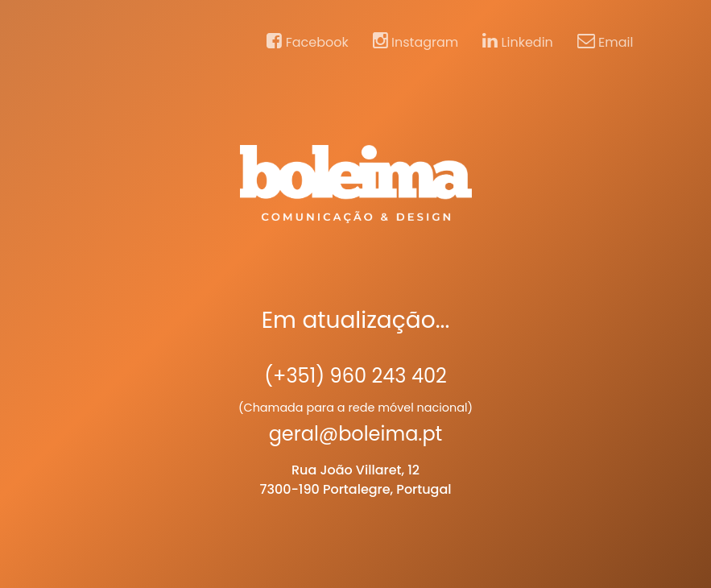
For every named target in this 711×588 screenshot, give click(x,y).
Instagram (416, 42)
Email (606, 42)
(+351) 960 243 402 (355, 376)
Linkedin (518, 42)
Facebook (307, 42)
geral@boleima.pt (356, 434)
